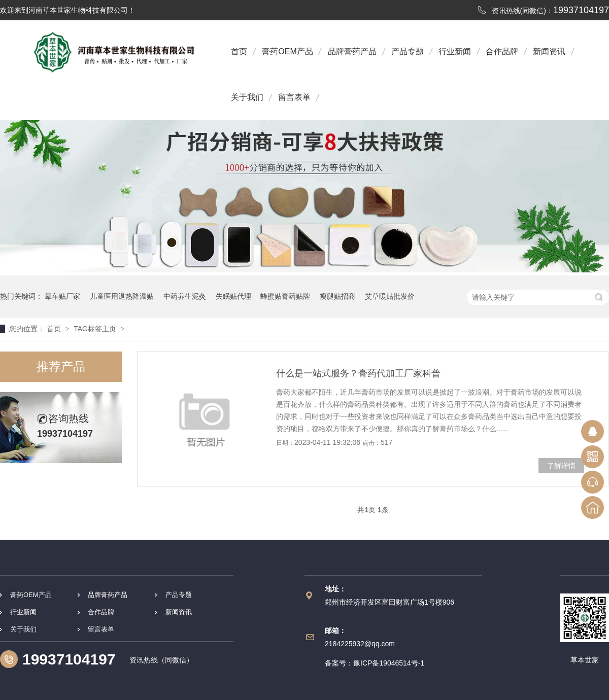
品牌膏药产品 (352, 51)
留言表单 (294, 97)
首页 (239, 51)
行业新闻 (455, 51)
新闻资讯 (549, 51)
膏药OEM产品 (287, 51)
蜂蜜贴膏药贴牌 (285, 296)
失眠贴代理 (233, 296)
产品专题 (408, 51)
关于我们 (247, 97)
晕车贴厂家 (62, 296)
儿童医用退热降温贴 (122, 296)
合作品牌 (502, 51)
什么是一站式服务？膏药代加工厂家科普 (358, 373)
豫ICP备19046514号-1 (389, 663)
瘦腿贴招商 (337, 296)
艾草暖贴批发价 (390, 296)
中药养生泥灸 (185, 296)
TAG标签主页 (95, 329)
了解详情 (561, 466)
